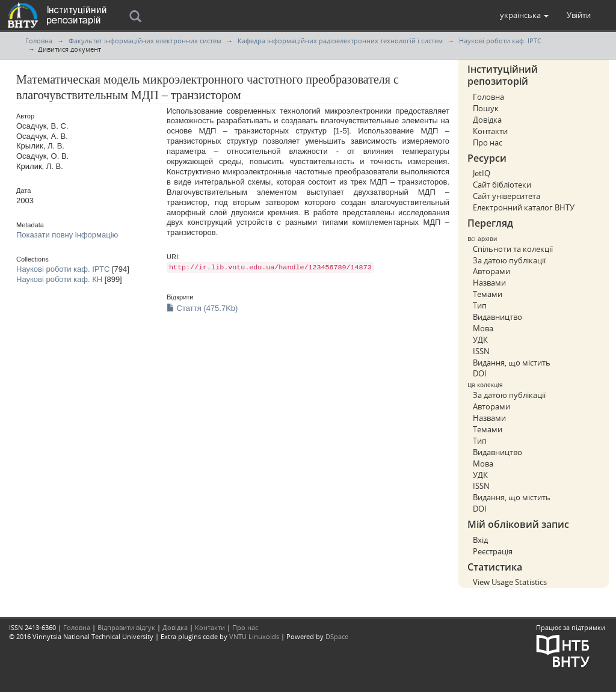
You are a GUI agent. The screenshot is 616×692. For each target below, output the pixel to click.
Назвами (489, 283)
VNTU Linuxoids (254, 636)
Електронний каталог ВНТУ (524, 207)
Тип (480, 305)
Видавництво (497, 317)
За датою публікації (509, 260)
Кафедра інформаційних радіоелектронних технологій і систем (340, 41)
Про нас (488, 142)
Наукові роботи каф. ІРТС (500, 41)
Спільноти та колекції (513, 249)
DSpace (337, 636)
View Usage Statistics (510, 582)
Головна (39, 41)
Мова (483, 328)
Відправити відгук (126, 627)
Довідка (487, 120)
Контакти (490, 131)
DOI (480, 373)
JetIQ (482, 173)
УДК (480, 340)
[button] (524, 15)
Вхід (480, 540)
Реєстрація (493, 551)
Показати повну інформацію (67, 235)
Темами (488, 294)
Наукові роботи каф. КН (59, 279)
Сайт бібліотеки (502, 185)
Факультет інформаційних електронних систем (145, 41)
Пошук (486, 108)
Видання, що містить (512, 363)
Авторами (491, 271)
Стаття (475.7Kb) (202, 308)
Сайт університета (507, 196)
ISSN (481, 351)
